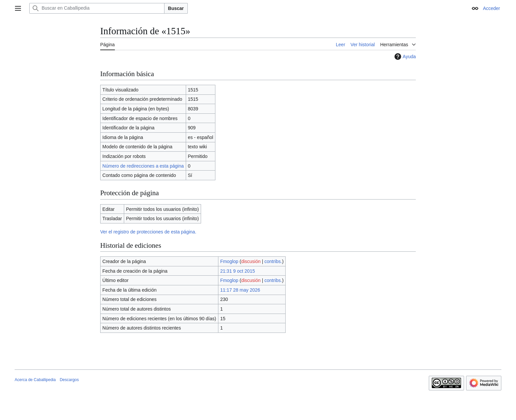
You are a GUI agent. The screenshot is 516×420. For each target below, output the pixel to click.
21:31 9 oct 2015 (237, 271)
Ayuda (404, 57)
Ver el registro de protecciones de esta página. (148, 232)
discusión (251, 261)
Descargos (69, 380)
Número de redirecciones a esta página (143, 166)
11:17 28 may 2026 (240, 290)
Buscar (176, 8)
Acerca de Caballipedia (35, 380)
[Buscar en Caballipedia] (97, 8)
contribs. (273, 261)
